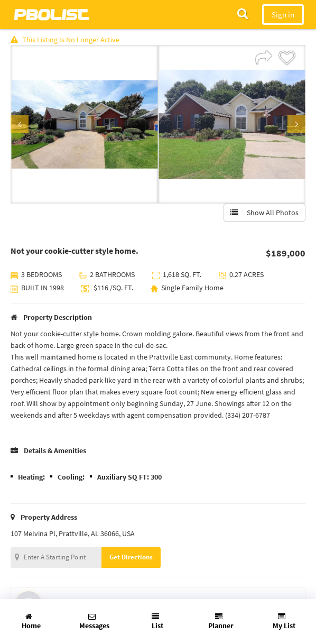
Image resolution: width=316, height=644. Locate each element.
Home (31, 622)
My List (284, 622)
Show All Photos (264, 213)
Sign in (283, 15)
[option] (84, 124)
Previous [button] (20, 124)
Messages (94, 622)
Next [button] (296, 124)
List (157, 622)
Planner (221, 622)
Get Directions (131, 557)
